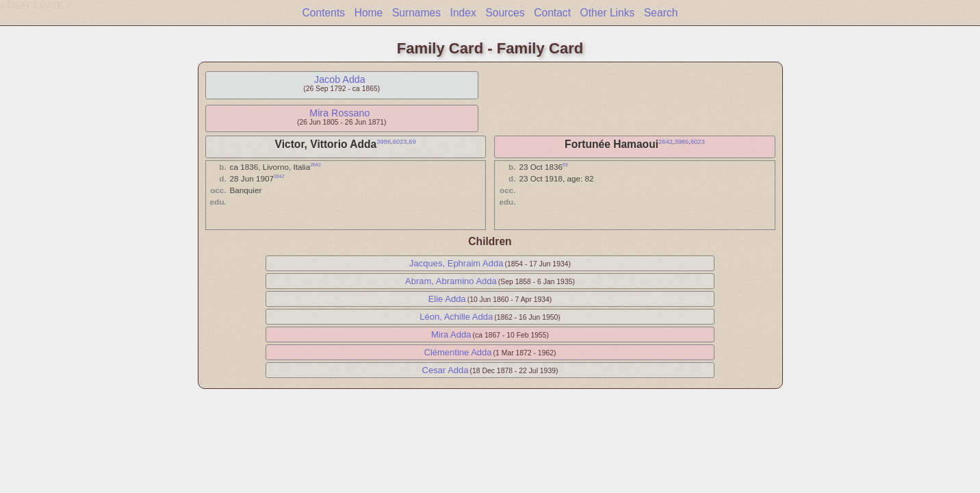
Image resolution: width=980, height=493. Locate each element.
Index (463, 13)
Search (661, 13)
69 (412, 142)
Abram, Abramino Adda (451, 281)
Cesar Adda (446, 370)
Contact (552, 13)
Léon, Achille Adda (456, 317)
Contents (324, 13)
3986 (384, 142)
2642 (666, 142)
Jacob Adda (340, 79)
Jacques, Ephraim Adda (456, 263)
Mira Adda (451, 334)
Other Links (608, 13)
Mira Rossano (339, 113)
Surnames (416, 13)
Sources (505, 13)
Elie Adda (447, 299)
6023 (400, 142)
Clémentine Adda (458, 352)
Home (369, 13)
